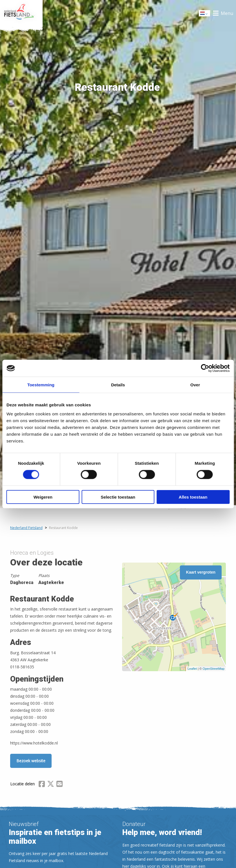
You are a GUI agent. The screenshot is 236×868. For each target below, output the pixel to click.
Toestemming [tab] (41, 385)
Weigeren (43, 497)
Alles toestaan (193, 497)
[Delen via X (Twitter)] (51, 785)
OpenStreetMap (213, 669)
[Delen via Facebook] (42, 785)
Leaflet (192, 669)
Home (21, 13)
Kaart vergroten (201, 572)
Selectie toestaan (118, 497)
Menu (227, 13)
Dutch (205, 14)
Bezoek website (31, 761)
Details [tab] (118, 385)
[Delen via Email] (59, 785)
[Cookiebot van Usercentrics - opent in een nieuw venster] (205, 368)
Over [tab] (195, 385)
